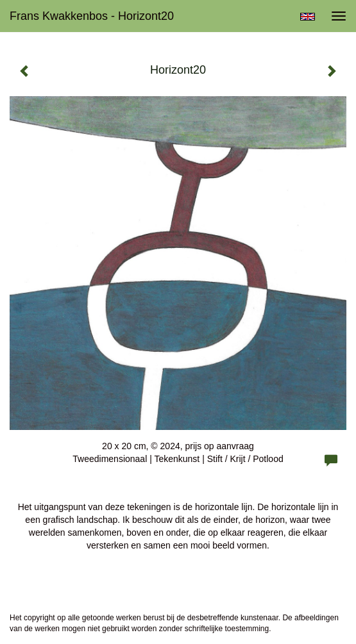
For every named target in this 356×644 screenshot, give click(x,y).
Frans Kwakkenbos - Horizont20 (92, 16)
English (308, 17)
